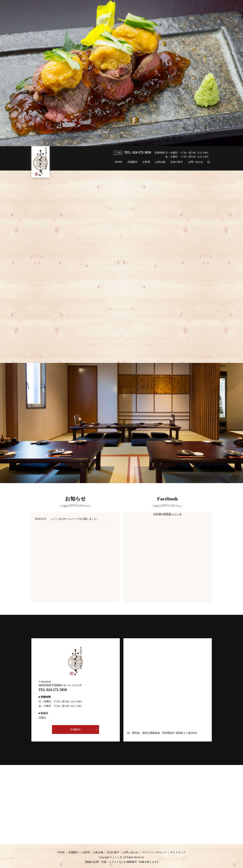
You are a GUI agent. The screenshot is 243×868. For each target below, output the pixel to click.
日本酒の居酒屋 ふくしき (168, 514)
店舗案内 (128, 164)
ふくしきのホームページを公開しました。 (75, 519)
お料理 (143, 164)
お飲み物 (158, 164)
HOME (113, 164)
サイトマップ (178, 852)
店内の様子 (175, 164)
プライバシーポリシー (154, 852)
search (209, 164)
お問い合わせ (195, 164)
